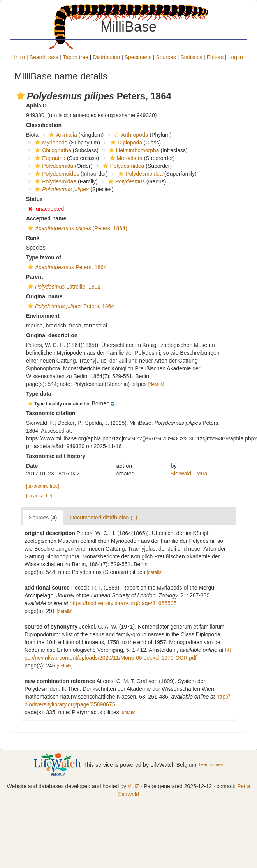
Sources (166, 57)
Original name (44, 296)
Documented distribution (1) (104, 518)
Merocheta (125, 158)
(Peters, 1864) (77, 228)
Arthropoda (130, 135)
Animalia (62, 135)
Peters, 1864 (66, 267)
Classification (44, 125)
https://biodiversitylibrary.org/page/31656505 (123, 603)
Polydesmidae (55, 181)
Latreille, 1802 (63, 287)
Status (34, 199)
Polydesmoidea (140, 174)
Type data (39, 394)
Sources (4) (43, 518)
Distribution (106, 57)
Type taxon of (44, 257)
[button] (21, 96)
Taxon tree (76, 57)
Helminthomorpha (133, 150)
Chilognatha (52, 150)
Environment (43, 316)
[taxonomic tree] (43, 486)
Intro (19, 57)
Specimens (138, 57)
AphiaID (36, 106)
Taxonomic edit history (56, 456)
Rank (33, 238)
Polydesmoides (56, 174)
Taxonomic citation (51, 413)
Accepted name (46, 218)
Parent (35, 277)
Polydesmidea (122, 166)
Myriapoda (50, 143)
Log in (236, 57)
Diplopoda (125, 143)
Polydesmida (53, 166)
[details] (156, 384)
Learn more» (211, 764)
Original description (52, 335)
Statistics (191, 57)
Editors (215, 57)
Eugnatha (49, 158)
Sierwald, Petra (189, 474)
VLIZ (134, 786)
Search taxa (44, 57)
